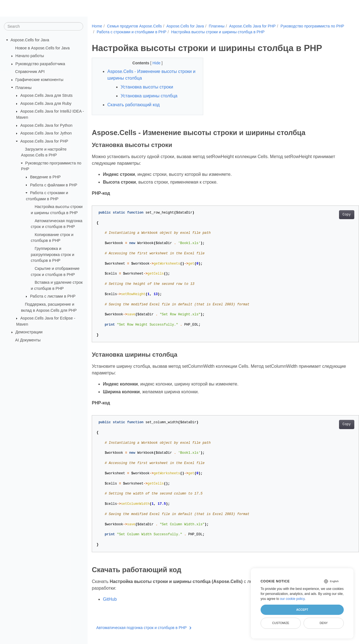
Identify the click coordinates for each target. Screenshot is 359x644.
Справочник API (30, 72)
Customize (281, 623)
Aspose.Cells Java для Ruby (46, 103)
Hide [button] (153, 63)
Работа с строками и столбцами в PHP (200, 32)
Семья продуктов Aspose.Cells (134, 26)
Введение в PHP (45, 177)
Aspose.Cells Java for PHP (44, 141)
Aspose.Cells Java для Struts (46, 95)
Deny (324, 623)
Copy (328, 215)
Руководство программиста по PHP (129, 32)
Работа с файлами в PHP (54, 185)
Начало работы (30, 56)
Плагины (24, 87)
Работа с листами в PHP (53, 296)
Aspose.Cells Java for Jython (46, 133)
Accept (302, 610)
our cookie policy (292, 599)
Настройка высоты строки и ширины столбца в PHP (286, 32)
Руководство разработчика (40, 64)
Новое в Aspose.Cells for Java (43, 48)
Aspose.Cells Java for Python (46, 125)
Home (97, 26)
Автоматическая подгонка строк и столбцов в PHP (144, 628)
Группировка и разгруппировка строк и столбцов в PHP (53, 254)
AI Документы (28, 340)
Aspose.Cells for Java (30, 40)
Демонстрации (29, 332)
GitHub (110, 599)
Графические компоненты (40, 80)
